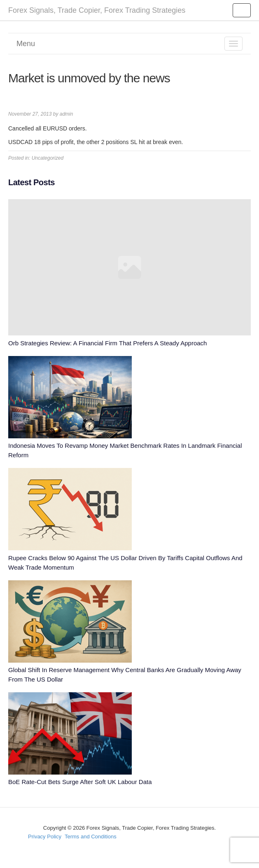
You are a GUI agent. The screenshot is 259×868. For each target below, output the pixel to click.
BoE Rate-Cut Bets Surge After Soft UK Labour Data (80, 782)
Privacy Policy (45, 837)
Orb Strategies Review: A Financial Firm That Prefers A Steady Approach (107, 343)
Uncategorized (48, 158)
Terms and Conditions (91, 837)
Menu (26, 44)
